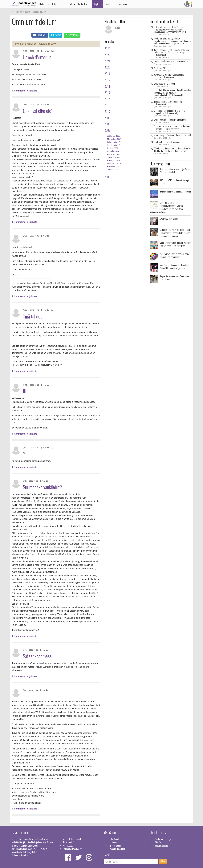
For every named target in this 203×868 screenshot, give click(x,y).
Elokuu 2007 (113, 148)
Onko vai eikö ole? (38, 111)
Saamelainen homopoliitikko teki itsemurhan (171, 61)
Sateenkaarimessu (38, 656)
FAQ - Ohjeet (114, 839)
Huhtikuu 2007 (114, 160)
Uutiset (42, 4)
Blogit (96, 4)
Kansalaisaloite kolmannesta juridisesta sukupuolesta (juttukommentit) (169, 112)
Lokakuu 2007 (113, 142)
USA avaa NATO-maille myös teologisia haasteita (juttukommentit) (169, 76)
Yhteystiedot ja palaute (72, 839)
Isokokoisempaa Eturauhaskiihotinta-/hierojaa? (172, 135)
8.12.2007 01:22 (30, 481)
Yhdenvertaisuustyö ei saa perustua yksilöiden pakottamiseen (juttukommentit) (172, 128)
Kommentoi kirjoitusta (25, 91)
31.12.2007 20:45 (31, 51)
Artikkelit (56, 4)
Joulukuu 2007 (114, 136)
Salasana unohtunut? (117, 849)
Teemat (69, 4)
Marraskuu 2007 (114, 139)
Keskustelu (83, 4)
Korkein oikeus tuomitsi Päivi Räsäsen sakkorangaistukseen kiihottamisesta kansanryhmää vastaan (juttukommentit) (170, 29)
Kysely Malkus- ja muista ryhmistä (167, 142)
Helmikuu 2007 (114, 167)
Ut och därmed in (37, 57)
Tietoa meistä (69, 842)
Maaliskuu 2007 (114, 164)
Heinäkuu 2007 (114, 151)
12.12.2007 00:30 (31, 448)
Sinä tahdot (32, 316)
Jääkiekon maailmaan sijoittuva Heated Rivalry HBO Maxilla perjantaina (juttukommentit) (172, 150)
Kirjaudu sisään (115, 846)
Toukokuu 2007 (114, 157)
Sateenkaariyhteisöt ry (72, 849)
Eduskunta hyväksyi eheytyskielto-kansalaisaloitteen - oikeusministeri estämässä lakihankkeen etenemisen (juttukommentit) (172, 41)
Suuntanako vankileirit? (42, 487)
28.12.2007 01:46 (31, 236)
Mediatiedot (68, 846)
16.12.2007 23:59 (31, 385)
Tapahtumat (123, 4)
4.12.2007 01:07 (30, 650)
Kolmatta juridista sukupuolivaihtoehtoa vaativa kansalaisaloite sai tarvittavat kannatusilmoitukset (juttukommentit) (172, 93)
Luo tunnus (113, 842)
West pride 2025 (160, 68)
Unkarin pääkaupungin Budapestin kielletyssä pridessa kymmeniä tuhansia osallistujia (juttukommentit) (171, 52)
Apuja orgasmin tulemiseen (164, 84)
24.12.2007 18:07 (31, 310)
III (25, 391)
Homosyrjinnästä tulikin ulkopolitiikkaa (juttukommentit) (169, 103)
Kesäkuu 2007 (114, 154)
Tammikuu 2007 (114, 170)
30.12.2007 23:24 (31, 105)
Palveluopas (110, 4)
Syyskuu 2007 (113, 145)
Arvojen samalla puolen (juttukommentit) (170, 120)
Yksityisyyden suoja (163, 839)
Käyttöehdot (160, 842)
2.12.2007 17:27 (30, 690)
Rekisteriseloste (161, 846)
